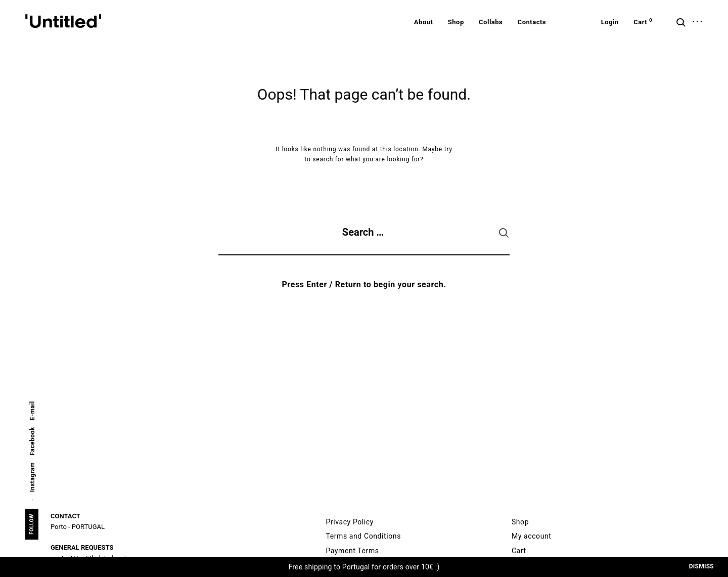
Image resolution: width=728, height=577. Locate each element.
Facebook (32, 441)
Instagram (32, 477)
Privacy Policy (350, 522)
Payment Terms (352, 551)
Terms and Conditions (363, 536)
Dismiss (701, 566)
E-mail (32, 411)
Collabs (491, 22)
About (424, 22)
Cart (519, 551)
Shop (456, 22)
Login (610, 22)
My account (532, 536)
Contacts (532, 22)
